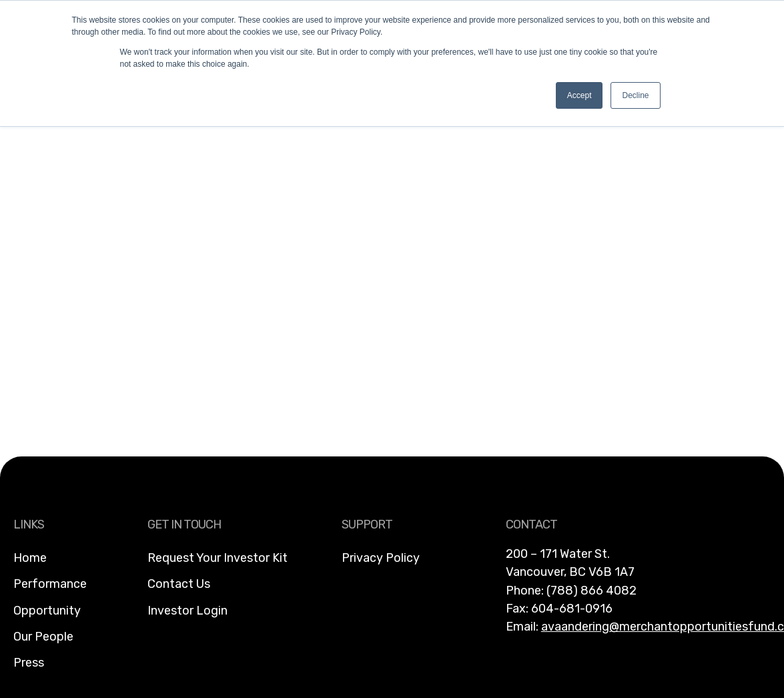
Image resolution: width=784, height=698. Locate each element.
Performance (50, 584)
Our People (43, 637)
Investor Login (187, 611)
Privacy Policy (381, 558)
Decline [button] (635, 95)
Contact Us (179, 584)
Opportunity (47, 611)
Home (30, 558)
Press (29, 663)
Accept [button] (579, 95)
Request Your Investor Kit (218, 558)
